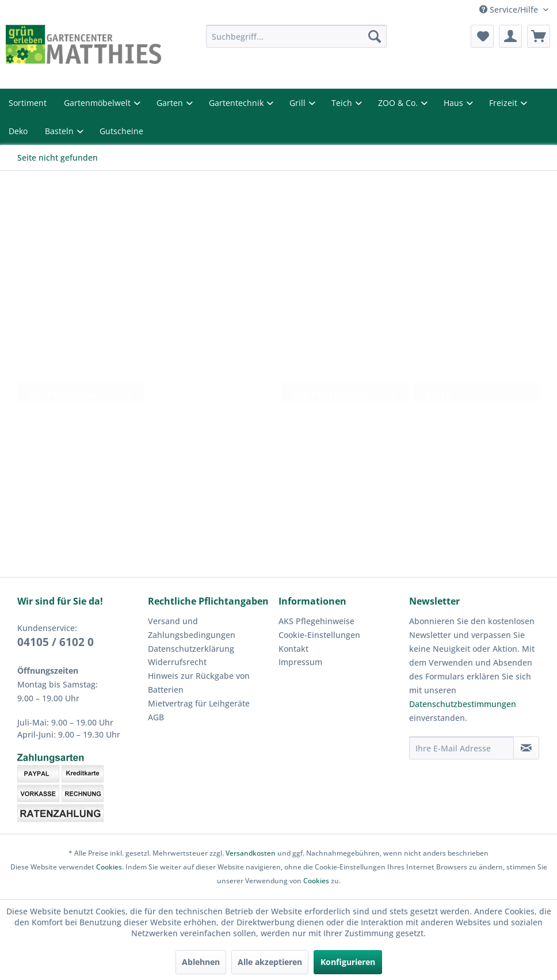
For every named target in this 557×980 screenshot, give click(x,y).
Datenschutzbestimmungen (463, 704)
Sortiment (28, 103)
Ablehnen (201, 962)
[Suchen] (375, 36)
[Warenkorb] (539, 36)
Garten (171, 103)
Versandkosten (251, 853)
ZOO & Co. (399, 103)
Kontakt (293, 649)
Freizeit (504, 103)
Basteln (60, 131)
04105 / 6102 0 (56, 642)
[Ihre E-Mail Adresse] (461, 748)
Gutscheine (121, 131)
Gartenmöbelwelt (98, 103)
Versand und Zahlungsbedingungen (192, 628)
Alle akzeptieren (270, 962)
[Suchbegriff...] (297, 36)
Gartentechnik (237, 103)
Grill (299, 103)
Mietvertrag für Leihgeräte (199, 703)
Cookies (109, 867)
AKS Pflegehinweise (316, 621)
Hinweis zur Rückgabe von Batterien (199, 683)
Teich (343, 103)
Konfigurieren (348, 962)
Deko (18, 131)
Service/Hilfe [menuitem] (510, 10)
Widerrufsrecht (177, 662)
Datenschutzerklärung (191, 649)
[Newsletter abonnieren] (526, 748)
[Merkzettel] (482, 36)
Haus (455, 103)
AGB (156, 717)
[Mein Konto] (510, 36)
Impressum (300, 662)
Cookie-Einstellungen (319, 635)
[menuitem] (297, 36)
